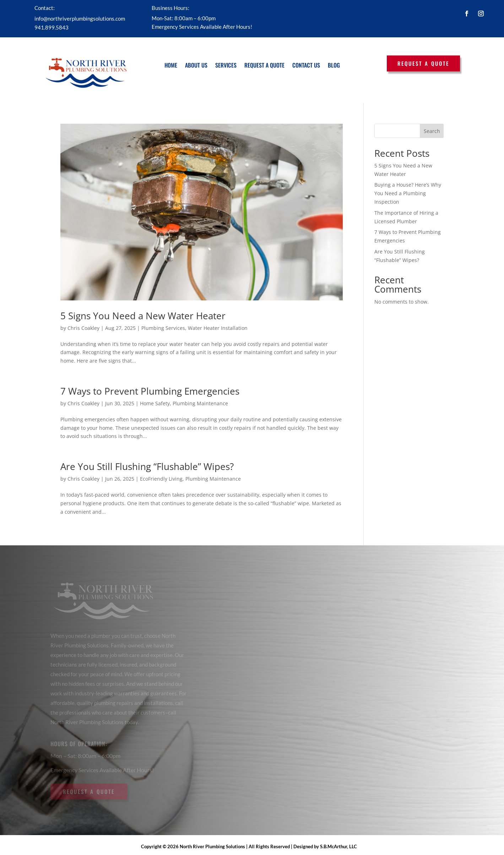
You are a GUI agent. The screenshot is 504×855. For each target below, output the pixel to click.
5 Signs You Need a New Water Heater (143, 316)
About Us (196, 65)
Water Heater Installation (218, 328)
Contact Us (306, 65)
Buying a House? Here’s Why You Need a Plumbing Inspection (408, 193)
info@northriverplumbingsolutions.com (80, 18)
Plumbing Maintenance (200, 403)
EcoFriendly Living (161, 479)
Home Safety (155, 403)
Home (171, 65)
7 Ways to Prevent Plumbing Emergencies (150, 391)
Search (432, 131)
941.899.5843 (52, 27)
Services (226, 65)
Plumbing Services (163, 328)
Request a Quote (264, 65)
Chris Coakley (83, 328)
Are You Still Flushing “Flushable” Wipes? (147, 466)
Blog (334, 65)
